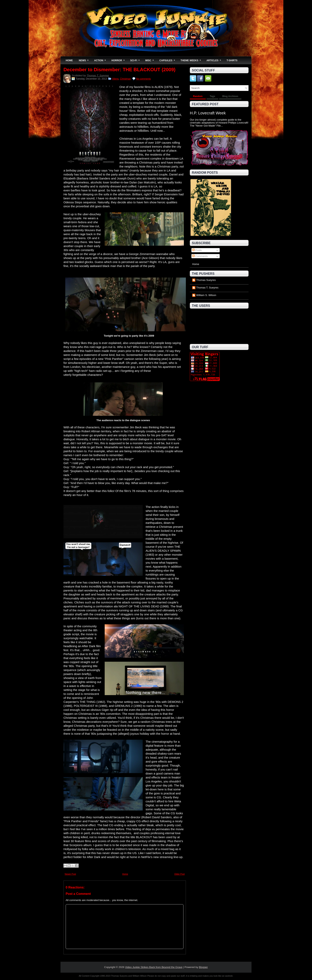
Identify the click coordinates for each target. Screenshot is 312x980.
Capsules (168, 59)
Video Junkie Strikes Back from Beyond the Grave (154, 967)
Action (101, 59)
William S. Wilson (206, 295)
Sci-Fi (136, 59)
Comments (200, 256)
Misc (151, 59)
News (85, 59)
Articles (215, 59)
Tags (212, 96)
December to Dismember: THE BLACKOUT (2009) (119, 70)
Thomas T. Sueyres (98, 75)
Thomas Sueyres (206, 280)
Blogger (203, 967)
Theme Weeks (192, 59)
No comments (143, 79)
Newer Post (70, 874)
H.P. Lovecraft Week (208, 113)
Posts (197, 250)
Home (69, 60)
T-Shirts (232, 60)
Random (198, 96)
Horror (119, 59)
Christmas (125, 79)
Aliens (116, 79)
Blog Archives (230, 96)
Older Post (179, 874)
